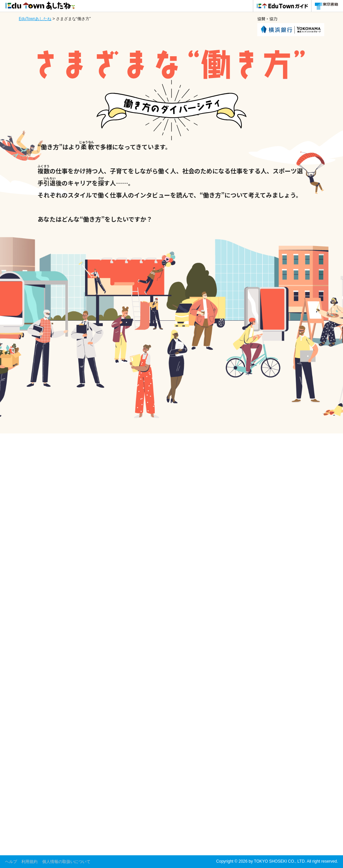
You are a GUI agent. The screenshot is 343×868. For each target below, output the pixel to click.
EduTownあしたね (35, 19)
